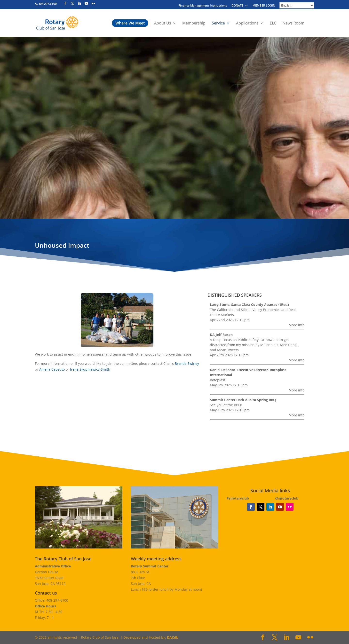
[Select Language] (297, 5)
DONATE (237, 6)
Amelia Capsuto (52, 369)
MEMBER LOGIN (264, 6)
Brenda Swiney (187, 363)
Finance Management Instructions (203, 6)
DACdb (173, 637)
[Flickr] (93, 4)
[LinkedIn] (79, 4)
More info (297, 325)
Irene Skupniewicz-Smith (90, 369)
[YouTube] (86, 4)
